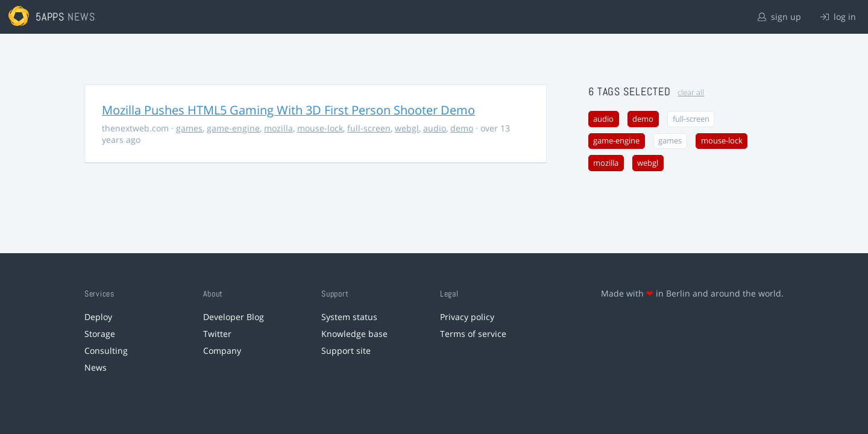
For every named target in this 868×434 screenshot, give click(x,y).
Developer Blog (234, 317)
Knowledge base (354, 334)
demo (462, 128)
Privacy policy (467, 317)
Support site (346, 351)
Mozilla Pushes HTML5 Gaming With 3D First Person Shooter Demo (288, 110)
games (189, 128)
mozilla (278, 128)
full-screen (369, 128)
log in (838, 17)
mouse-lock (320, 128)
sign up (779, 17)
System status (349, 317)
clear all (691, 93)
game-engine (233, 128)
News (96, 367)
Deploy (98, 317)
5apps (50, 17)
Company (222, 351)
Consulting (106, 351)
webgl (407, 128)
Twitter (217, 334)
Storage (100, 334)
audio (435, 128)
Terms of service (473, 334)
